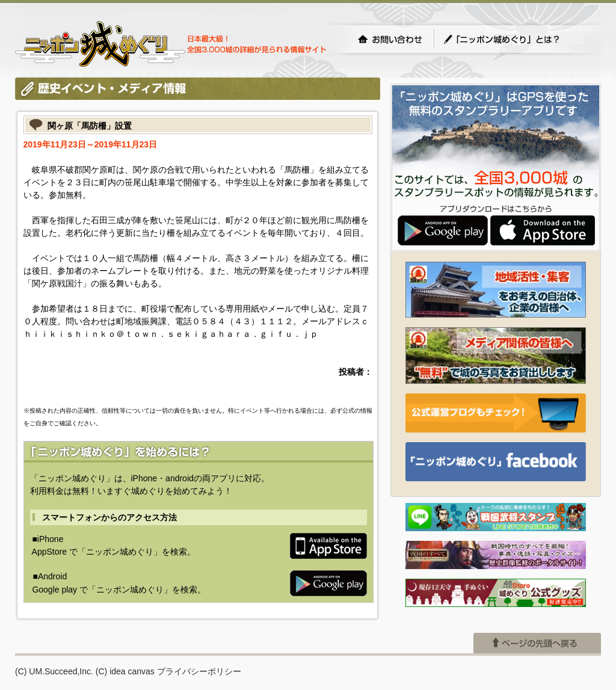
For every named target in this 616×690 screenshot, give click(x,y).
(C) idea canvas (125, 671)
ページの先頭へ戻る (537, 643)
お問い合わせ (390, 39)
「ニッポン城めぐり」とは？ (514, 39)
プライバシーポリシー (199, 671)
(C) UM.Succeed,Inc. (54, 671)
